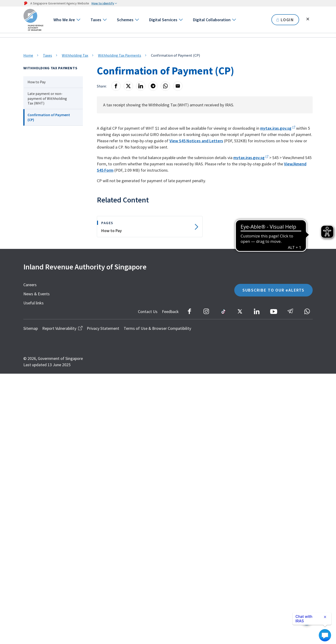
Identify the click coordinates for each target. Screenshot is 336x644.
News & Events (37, 294)
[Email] (178, 86)
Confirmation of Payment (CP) (49, 117)
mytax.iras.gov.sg (276, 128)
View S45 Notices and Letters (196, 141)
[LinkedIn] (141, 86)
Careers (30, 285)
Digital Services (163, 20)
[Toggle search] (308, 19)
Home (28, 55)
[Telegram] (153, 86)
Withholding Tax (75, 55)
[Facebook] (116, 86)
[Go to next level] (78, 20)
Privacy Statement (103, 328)
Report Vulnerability (62, 328)
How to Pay (37, 82)
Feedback (170, 312)
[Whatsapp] (165, 86)
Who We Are (64, 20)
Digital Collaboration (212, 20)
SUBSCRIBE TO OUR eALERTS (273, 290)
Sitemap (31, 328)
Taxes (96, 20)
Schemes (125, 20)
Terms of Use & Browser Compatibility (157, 328)
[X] (128, 86)
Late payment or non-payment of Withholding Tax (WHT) (47, 98)
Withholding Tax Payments (120, 55)
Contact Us (148, 312)
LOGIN (285, 20)
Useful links (33, 303)
